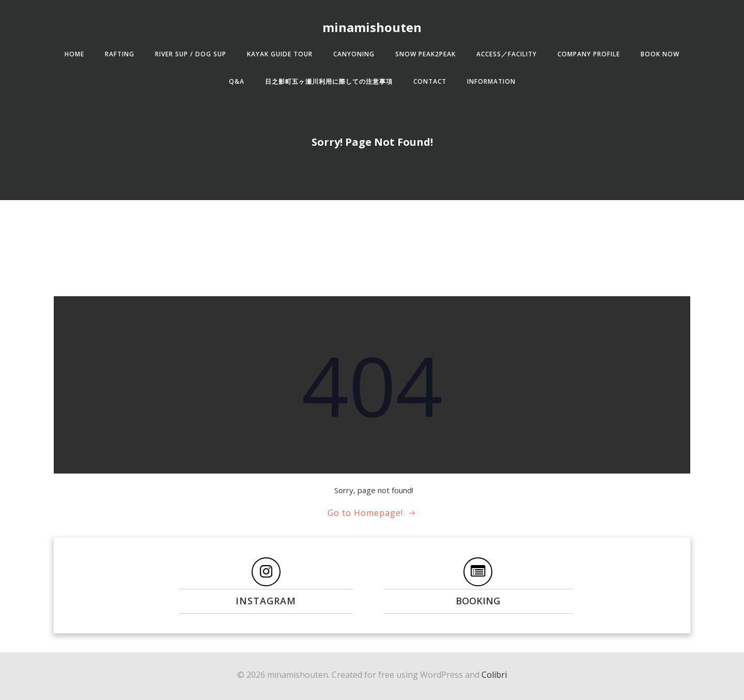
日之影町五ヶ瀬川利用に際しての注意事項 (329, 81)
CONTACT (430, 81)
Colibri (494, 675)
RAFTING (120, 54)
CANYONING (354, 54)
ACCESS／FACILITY (507, 54)
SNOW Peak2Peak (425, 54)
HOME (74, 54)
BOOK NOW (660, 54)
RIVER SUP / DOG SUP (191, 54)
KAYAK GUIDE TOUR (280, 54)
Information (491, 81)
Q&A (237, 81)
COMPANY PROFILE (589, 54)
